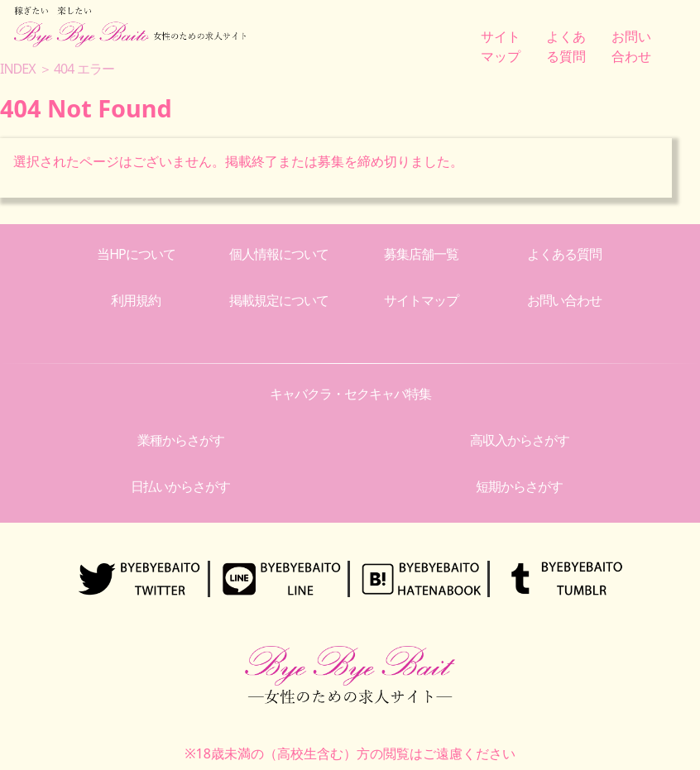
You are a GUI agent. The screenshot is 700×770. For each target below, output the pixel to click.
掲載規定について (279, 300)
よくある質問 (564, 254)
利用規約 (136, 300)
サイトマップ (421, 300)
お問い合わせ (564, 300)
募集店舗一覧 (421, 254)
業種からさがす (181, 440)
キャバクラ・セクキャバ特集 (350, 394)
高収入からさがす (520, 440)
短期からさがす (519, 486)
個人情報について (279, 254)
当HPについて (136, 254)
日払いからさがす (180, 486)
